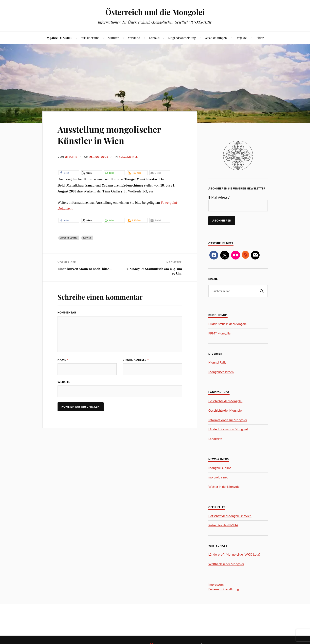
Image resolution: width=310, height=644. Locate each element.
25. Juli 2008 (99, 157)
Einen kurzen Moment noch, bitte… (85, 269)
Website (64, 382)
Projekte (241, 38)
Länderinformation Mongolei (228, 429)
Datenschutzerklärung (224, 589)
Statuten (114, 38)
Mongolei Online (220, 468)
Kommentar (68, 313)
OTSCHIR (71, 157)
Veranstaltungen (216, 38)
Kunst (87, 238)
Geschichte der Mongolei (225, 401)
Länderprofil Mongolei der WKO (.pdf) (234, 554)
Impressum (216, 584)
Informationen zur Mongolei (228, 420)
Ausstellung (69, 238)
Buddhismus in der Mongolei (228, 324)
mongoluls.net (218, 477)
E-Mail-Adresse (136, 360)
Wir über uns (90, 38)
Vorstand (134, 38)
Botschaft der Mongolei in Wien (230, 516)
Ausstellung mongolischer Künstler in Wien (110, 135)
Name (63, 360)
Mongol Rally (217, 362)
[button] (69, 173)
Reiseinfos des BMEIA (223, 525)
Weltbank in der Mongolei (226, 564)
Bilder (260, 38)
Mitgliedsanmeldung (182, 38)
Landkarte (215, 439)
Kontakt (154, 38)
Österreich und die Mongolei (155, 12)
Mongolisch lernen (221, 372)
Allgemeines (128, 157)
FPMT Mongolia (219, 333)
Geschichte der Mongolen (226, 410)
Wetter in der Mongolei (224, 486)
